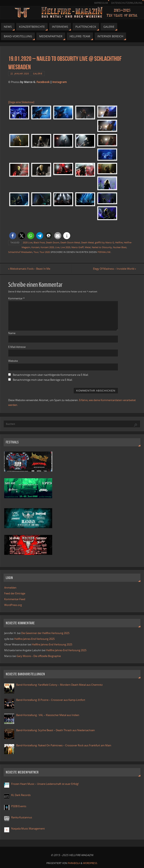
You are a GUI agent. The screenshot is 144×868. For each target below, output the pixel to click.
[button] (13, 236)
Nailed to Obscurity (102, 247)
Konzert (35, 247)
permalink (104, 252)
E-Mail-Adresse (17, 347)
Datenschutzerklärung (127, 3)
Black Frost (39, 242)
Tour (36, 252)
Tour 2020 (45, 252)
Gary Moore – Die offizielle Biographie (39, 656)
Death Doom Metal (70, 242)
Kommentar (16, 298)
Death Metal (87, 242)
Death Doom (53, 242)
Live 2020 (65, 247)
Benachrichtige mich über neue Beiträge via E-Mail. (43, 380)
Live (57, 247)
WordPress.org (13, 605)
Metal (88, 247)
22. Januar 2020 (20, 73)
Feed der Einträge (15, 593)
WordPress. (90, 863)
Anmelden (10, 588)
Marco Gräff (77, 247)
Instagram (60, 82)
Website (13, 361)
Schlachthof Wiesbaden (20, 252)
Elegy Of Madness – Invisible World (114, 269)
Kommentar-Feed (15, 599)
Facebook (43, 82)
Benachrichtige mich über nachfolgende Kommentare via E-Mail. (51, 375)
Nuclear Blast (120, 247)
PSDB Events (19, 806)
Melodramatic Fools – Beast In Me (29, 269)
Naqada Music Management (28, 829)
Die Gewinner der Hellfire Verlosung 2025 (45, 633)
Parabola (74, 863)
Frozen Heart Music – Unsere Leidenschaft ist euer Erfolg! (45, 784)
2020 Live (28, 242)
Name (12, 333)
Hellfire (119, 242)
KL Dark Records (21, 795)
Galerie (38, 73)
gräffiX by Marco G (104, 242)
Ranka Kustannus (22, 817)
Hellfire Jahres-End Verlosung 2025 (34, 639)
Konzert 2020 (47, 247)
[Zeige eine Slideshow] (21, 102)
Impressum (101, 3)
